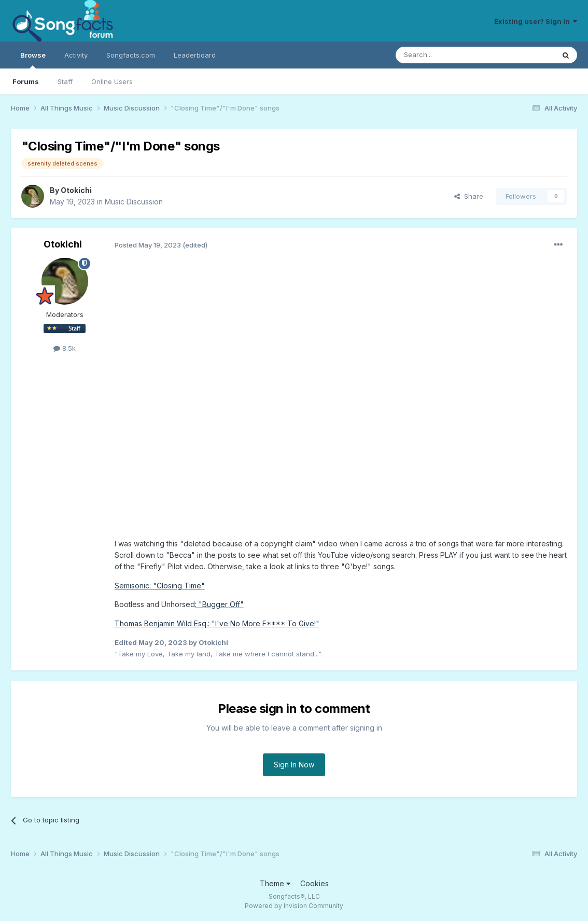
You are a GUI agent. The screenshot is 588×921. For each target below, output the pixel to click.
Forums (26, 81)
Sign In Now (294, 765)
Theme (275, 883)
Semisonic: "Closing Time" (160, 586)
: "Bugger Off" (219, 604)
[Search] (449, 55)
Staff (65, 81)
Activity (76, 55)
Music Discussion (134, 202)
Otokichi (76, 190)
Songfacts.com (131, 55)
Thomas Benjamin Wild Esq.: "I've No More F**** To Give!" (217, 623)
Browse (33, 60)
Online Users (112, 81)
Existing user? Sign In (536, 21)
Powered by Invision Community (294, 906)
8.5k (65, 348)
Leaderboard (195, 55)
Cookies (314, 883)
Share (469, 196)
